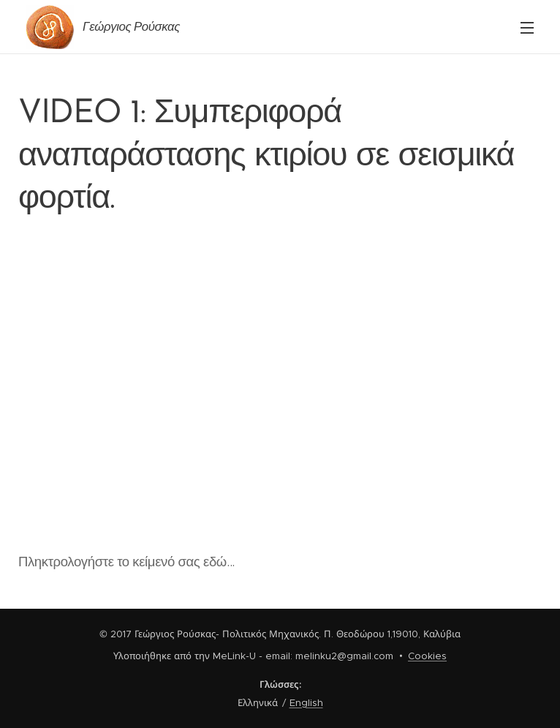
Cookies (427, 656)
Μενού (527, 28)
